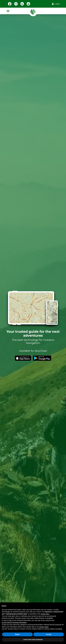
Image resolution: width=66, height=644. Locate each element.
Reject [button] (17, 634)
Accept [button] (49, 634)
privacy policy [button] (44, 627)
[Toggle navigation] (8, 11)
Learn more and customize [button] (33, 640)
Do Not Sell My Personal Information (14, 622)
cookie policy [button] (45, 614)
